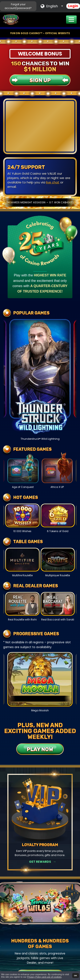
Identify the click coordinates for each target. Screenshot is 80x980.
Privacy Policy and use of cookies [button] (44, 977)
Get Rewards (40, 862)
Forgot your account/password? (18, 6)
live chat (53, 182)
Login (73, 6)
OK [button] (75, 975)
